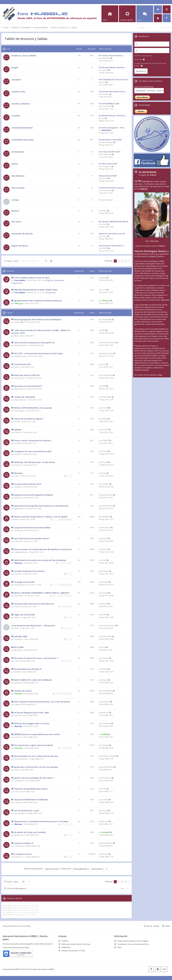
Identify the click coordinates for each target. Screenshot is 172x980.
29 (65, 520)
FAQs (119, 947)
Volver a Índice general (16, 888)
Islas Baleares (18, 176)
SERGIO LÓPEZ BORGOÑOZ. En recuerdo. (33, 408)
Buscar (46, 261)
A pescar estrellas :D (23, 843)
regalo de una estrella (24, 615)
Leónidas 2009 (20, 636)
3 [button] (122, 261)
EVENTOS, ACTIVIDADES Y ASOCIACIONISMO (30, 27)
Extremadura (18, 152)
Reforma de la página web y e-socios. (32, 723)
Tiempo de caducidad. (24, 397)
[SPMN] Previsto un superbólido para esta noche (37, 734)
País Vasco (16, 222)
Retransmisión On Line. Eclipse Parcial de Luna (36, 756)
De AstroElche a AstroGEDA (110, 140)
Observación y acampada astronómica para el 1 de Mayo (41, 821)
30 (68, 520)
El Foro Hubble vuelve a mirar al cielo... (32, 278)
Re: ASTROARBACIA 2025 (109, 104)
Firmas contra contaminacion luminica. (33, 440)
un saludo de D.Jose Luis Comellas (30, 832)
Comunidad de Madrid (22, 128)
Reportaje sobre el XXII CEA (27, 375)
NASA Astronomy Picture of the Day (76, 944)
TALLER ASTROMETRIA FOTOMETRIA (31, 800)
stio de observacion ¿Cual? (26, 811)
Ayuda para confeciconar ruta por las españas (36, 767)
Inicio (6, 27)
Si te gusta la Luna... (23, 854)
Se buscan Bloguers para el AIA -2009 (31, 713)
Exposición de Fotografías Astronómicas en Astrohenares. (41, 506)
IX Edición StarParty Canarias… (112, 188)
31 (71, 520)
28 (62, 520)
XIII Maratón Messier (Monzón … (112, 67)
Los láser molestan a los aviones (29, 571)
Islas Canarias (18, 188)
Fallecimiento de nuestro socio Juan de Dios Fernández (40, 560)
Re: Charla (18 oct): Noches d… (111, 55)
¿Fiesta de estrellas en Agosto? (29, 419)
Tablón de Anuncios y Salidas (64, 27)
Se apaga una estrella (24, 582)
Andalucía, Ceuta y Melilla (24, 56)
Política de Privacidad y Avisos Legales (133, 941)
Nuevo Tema (13, 261)
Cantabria (16, 80)
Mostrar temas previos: (42, 869)
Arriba (167, 926)
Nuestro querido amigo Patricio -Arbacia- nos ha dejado (41, 517)
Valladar (18, 430)
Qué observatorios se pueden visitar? (32, 538)
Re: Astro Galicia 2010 (108, 164)
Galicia (15, 164)
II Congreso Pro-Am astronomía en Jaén (33, 451)
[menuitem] (158, 9)
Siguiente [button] (129, 261)
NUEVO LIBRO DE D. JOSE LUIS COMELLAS (33, 680)
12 (68, 585)
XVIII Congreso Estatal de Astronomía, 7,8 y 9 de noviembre (42, 702)
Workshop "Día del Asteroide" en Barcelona (34, 462)
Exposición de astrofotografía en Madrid (33, 495)
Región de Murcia (20, 246)
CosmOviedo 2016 (22, 364)
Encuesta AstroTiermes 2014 (27, 484)
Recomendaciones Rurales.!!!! (28, 669)
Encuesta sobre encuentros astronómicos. (34, 604)
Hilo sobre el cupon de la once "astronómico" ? (36, 658)
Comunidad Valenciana (22, 140)
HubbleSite (66, 947)
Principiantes (51, 292)
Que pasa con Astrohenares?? (28, 386)
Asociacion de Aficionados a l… (112, 246)
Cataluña (16, 116)
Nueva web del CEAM (108, 176)
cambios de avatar (23, 691)
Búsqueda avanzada (51, 261)
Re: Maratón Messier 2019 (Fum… (113, 116)
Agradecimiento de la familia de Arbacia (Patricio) (38, 301)
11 (65, 585)
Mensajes (18, 473)
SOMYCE (65, 941)
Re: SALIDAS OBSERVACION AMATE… (114, 222)
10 (62, 585)
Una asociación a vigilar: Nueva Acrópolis (33, 745)
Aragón (15, 68)
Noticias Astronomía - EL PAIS (73, 951)
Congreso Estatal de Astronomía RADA (32, 528)
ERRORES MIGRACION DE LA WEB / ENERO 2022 (35, 290)
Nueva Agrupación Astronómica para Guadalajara (38, 319)
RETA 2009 (19, 647)
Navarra (15, 211)
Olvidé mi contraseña (143, 56)
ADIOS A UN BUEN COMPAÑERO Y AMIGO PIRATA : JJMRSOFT (42, 593)
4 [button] (125, 261)
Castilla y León (18, 92)
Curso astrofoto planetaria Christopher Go (34, 343)
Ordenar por (75, 869)
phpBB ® (17, 969)
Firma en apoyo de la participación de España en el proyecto (43, 549)
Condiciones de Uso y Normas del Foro (133, 944)
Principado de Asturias (22, 234)
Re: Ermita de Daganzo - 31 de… (112, 128)
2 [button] (119, 261)
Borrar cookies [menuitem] (153, 926)
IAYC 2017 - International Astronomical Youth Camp (38, 353)
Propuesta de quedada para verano (31, 789)
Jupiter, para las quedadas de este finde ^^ (34, 778)
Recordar (139, 59)
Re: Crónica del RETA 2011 (110, 152)
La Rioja (15, 200)
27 (59, 520)
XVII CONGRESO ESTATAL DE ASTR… (114, 80)
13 (71, 585)
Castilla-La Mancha (21, 104)
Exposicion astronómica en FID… (112, 234)
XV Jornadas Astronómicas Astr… (113, 91)
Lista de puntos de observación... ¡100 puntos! (33, 625)
